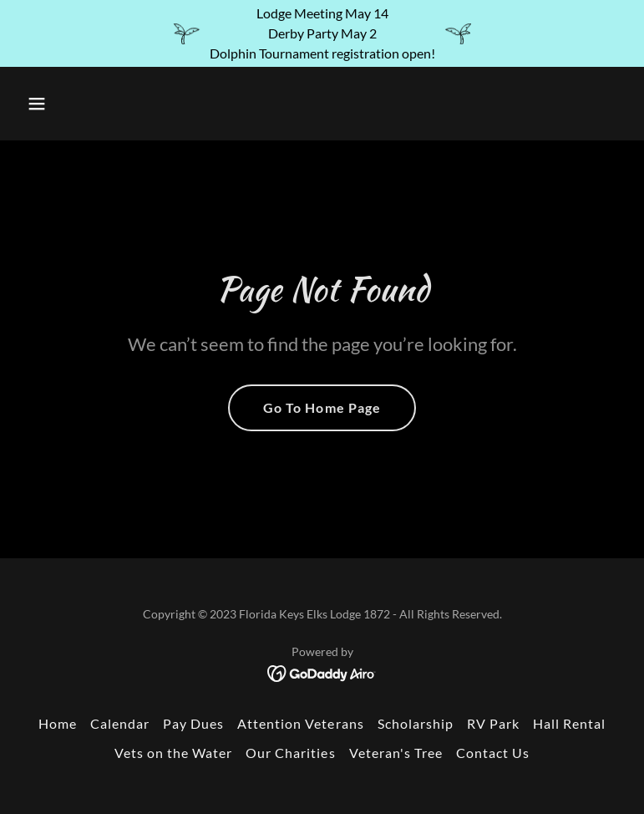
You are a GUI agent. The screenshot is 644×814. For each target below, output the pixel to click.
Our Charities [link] (290, 753)
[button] (89, 104)
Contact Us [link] (493, 753)
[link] (322, 672)
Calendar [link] (120, 723)
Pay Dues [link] (193, 723)
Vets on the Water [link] (173, 753)
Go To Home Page (322, 407)
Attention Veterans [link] (300, 723)
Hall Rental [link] (569, 723)
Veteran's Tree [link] (396, 753)
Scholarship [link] (416, 723)
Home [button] (58, 723)
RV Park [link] (493, 723)
